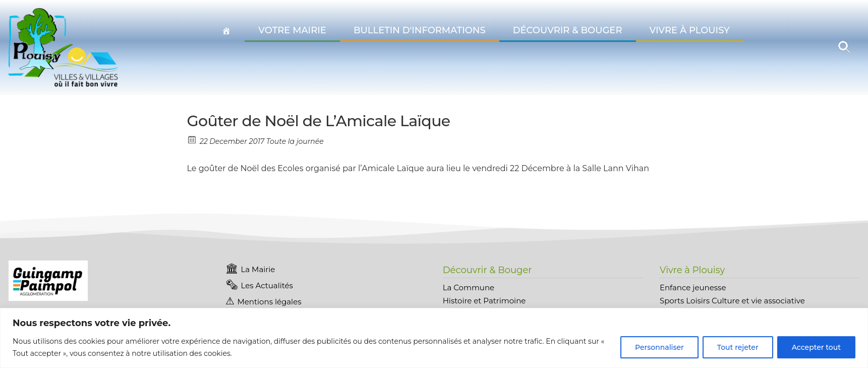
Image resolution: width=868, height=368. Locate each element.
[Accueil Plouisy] (226, 31)
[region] (434, 338)
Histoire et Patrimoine (484, 301)
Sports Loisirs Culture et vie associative (732, 301)
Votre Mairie (292, 30)
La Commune (469, 287)
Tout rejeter (738, 347)
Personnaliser (659, 347)
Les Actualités (267, 285)
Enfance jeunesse (693, 287)
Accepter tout (816, 347)
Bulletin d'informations (420, 30)
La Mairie (258, 269)
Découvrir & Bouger (568, 30)
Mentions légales (269, 302)
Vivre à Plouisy (690, 30)
